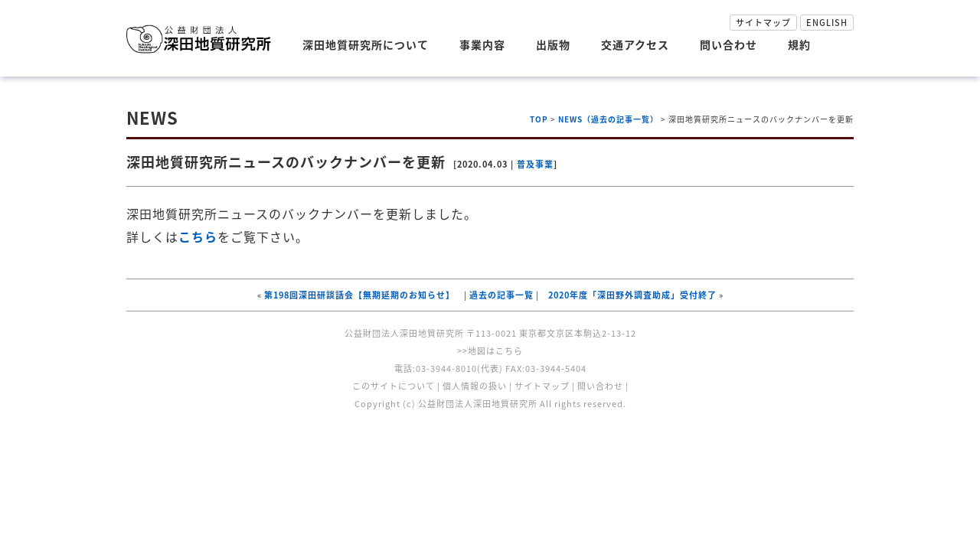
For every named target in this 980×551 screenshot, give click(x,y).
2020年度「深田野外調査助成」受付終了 (632, 295)
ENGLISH (827, 23)
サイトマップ (763, 23)
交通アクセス (635, 44)
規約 (799, 44)
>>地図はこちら (490, 351)
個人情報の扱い (475, 386)
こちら (198, 236)
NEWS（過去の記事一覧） (608, 119)
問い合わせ (728, 44)
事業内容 (482, 44)
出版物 (553, 44)
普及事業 (535, 164)
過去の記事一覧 (501, 295)
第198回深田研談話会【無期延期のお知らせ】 (359, 295)
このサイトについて (394, 386)
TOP (539, 119)
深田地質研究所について (366, 44)
